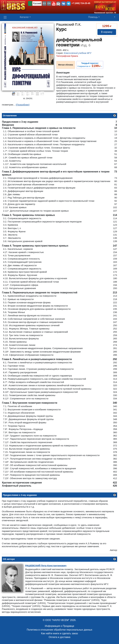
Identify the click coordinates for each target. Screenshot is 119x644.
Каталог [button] (24, 17)
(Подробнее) (23, 105)
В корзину (107, 32)
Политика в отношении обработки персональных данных (59, 630)
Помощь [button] (93, 17)
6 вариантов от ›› (90, 65)
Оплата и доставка (59, 637)
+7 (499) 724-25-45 (81, 3)
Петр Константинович (46, 566)
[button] (54, 4)
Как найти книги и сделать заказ (59, 633)
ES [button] (44, 3)
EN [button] (49, 3)
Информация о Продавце (59, 626)
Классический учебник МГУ (78, 53)
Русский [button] (37, 3)
